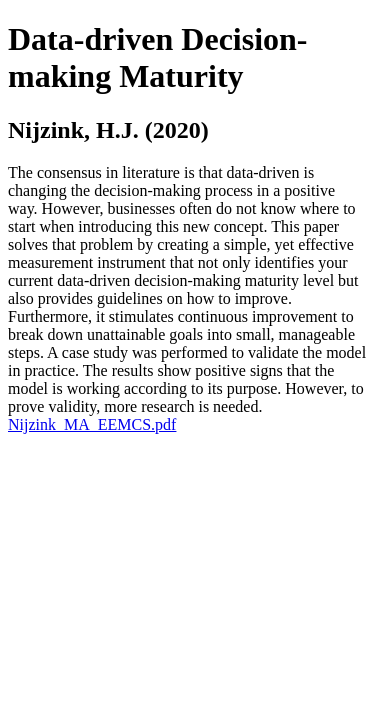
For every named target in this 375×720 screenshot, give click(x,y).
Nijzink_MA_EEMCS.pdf (92, 424)
